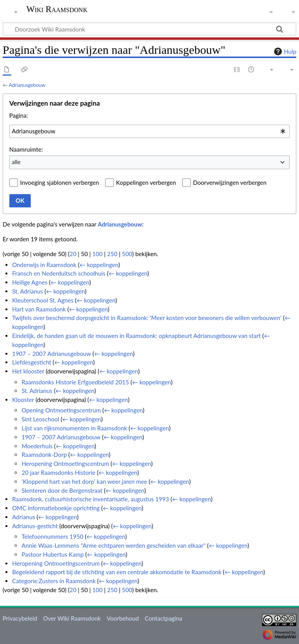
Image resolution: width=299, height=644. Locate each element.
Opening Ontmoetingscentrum (61, 410)
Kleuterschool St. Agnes (43, 300)
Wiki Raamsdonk (57, 9)
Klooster (23, 400)
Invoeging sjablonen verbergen (60, 182)
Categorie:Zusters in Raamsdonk (54, 581)
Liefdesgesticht (32, 362)
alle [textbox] (16, 162)
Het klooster (28, 371)
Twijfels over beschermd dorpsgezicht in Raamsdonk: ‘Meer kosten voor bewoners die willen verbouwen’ (147, 318)
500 (127, 254)
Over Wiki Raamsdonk (72, 618)
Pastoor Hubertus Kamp (53, 554)
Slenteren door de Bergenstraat (62, 490)
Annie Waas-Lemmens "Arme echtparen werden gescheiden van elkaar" (113, 545)
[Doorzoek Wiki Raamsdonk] (149, 29)
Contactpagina (164, 618)
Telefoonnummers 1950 (52, 536)
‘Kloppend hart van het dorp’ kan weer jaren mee (84, 481)
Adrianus (24, 517)
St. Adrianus (27, 291)
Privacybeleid (20, 618)
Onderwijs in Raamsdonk (44, 265)
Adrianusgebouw (27, 85)
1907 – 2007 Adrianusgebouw (52, 354)
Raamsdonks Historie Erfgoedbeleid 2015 (75, 382)
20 (73, 254)
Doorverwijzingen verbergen (230, 182)
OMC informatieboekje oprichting (56, 508)
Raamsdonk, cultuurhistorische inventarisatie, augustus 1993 (91, 499)
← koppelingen (99, 265)
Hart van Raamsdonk (39, 309)
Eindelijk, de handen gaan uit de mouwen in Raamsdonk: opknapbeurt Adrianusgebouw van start (136, 336)
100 (97, 254)
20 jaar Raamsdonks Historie (58, 472)
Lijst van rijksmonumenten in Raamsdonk (74, 428)
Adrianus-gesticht (35, 526)
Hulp (284, 51)
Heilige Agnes (30, 282)
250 (112, 254)
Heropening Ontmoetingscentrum (65, 464)
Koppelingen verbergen (146, 182)
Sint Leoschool (40, 419)
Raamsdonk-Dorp (44, 455)
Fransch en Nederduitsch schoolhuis (59, 273)
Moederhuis (37, 446)
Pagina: (19, 115)
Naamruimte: (26, 149)
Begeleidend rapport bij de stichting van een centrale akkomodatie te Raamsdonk (117, 572)
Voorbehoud (123, 618)
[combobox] (149, 131)
